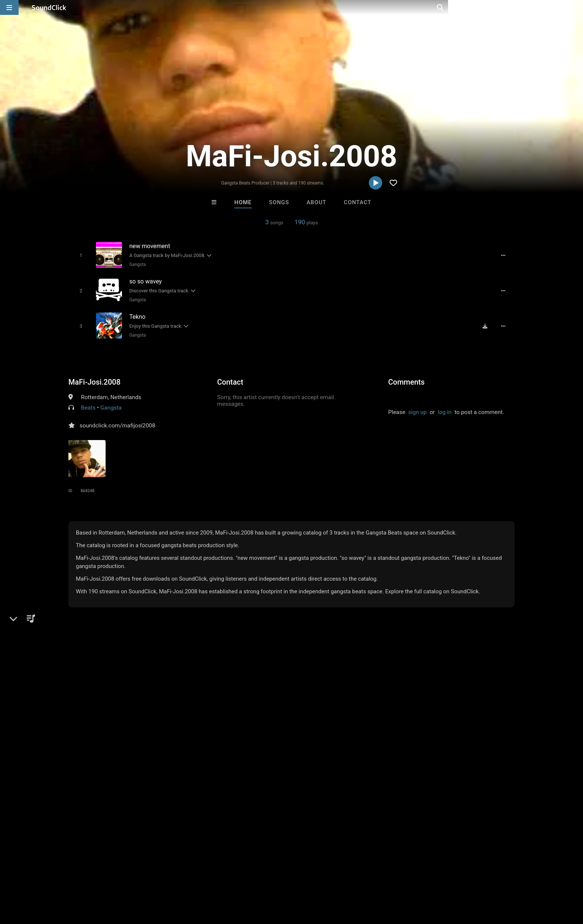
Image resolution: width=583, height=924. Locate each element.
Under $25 (361, 757)
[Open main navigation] (9, 7)
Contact (358, 202)
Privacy (190, 880)
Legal (213, 880)
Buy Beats (268, 757)
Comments (406, 379)
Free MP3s (222, 757)
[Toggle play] (79, 255)
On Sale (315, 757)
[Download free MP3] (487, 323)
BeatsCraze (199, 717)
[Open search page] (576, 7)
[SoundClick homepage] (49, 7)
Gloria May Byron (261, 717)
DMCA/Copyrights (151, 880)
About (316, 202)
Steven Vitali (322, 717)
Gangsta (136, 264)
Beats (88, 404)
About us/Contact (79, 880)
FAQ (44, 880)
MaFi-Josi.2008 (94, 379)
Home (243, 202)
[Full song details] (505, 255)
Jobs (115, 880)
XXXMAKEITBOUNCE (384, 717)
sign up (418, 409)
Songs (279, 202)
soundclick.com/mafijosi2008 (117, 422)
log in (445, 409)
